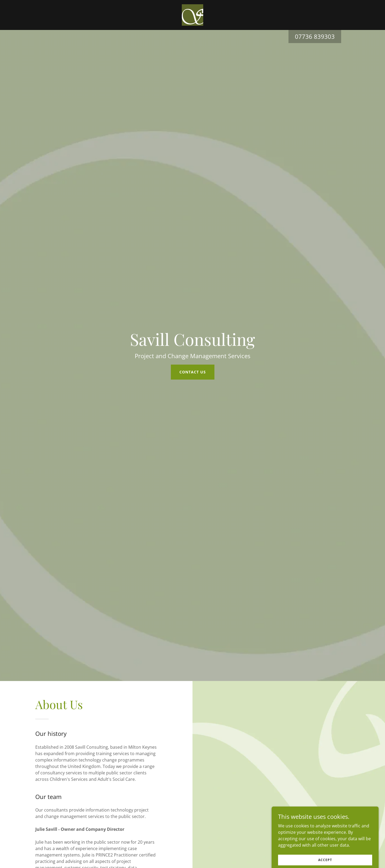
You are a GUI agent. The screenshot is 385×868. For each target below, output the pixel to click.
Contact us (193, 372)
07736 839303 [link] (315, 36)
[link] (192, 14)
